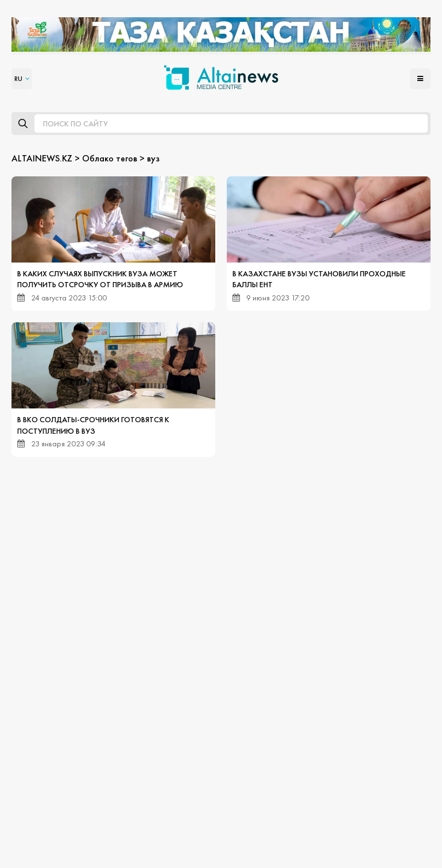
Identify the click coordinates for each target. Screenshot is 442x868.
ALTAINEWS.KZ (42, 158)
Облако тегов (110, 158)
